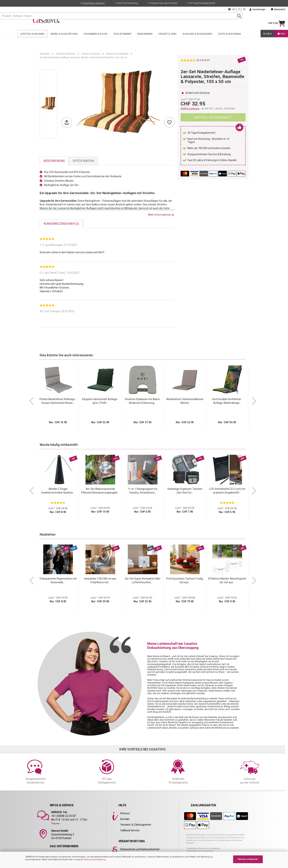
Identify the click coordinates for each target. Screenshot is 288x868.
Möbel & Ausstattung (64, 38)
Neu (281, 38)
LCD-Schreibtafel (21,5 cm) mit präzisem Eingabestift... (227, 491)
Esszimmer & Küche (96, 38)
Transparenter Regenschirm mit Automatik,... (58, 580)
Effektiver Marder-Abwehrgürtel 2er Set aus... (227, 580)
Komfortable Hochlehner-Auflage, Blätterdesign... (227, 401)
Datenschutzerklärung (95, 860)
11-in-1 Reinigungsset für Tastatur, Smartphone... (143, 491)
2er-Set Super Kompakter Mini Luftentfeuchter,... (143, 580)
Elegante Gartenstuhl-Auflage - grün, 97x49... (100, 401)
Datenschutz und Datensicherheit (140, 849)
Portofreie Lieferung (94, 3)
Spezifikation (83, 161)
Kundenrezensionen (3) (61, 224)
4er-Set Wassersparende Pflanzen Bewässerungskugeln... (100, 491)
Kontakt (125, 819)
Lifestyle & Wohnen (32, 38)
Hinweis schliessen (248, 859)
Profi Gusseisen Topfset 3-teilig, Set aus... (185, 580)
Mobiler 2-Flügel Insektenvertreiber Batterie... (58, 491)
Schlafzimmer (122, 38)
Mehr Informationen (161, 215)
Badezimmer (145, 38)
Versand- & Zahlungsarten (136, 825)
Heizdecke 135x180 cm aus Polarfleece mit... (100, 580)
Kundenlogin (257, 9)
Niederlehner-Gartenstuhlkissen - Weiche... (185, 401)
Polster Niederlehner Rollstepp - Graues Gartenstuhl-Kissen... (58, 401)
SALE (268, 38)
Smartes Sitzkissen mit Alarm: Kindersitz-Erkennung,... (143, 401)
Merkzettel (278, 9)
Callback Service (130, 830)
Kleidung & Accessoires (197, 38)
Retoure (125, 813)
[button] (31, 401)
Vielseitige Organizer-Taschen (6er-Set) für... (185, 491)
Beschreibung (54, 161)
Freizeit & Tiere (168, 38)
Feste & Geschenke (230, 38)
